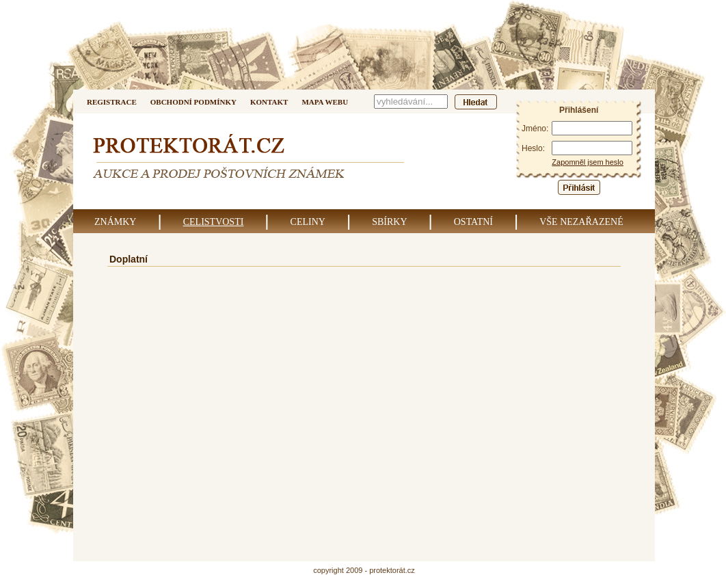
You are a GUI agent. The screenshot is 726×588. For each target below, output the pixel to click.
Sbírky (389, 222)
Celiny (308, 222)
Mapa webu (325, 102)
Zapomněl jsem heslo (588, 162)
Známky (115, 222)
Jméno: (535, 129)
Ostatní (473, 222)
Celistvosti (214, 222)
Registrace (112, 102)
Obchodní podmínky (193, 102)
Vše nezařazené (581, 222)
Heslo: (533, 148)
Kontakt (269, 102)
